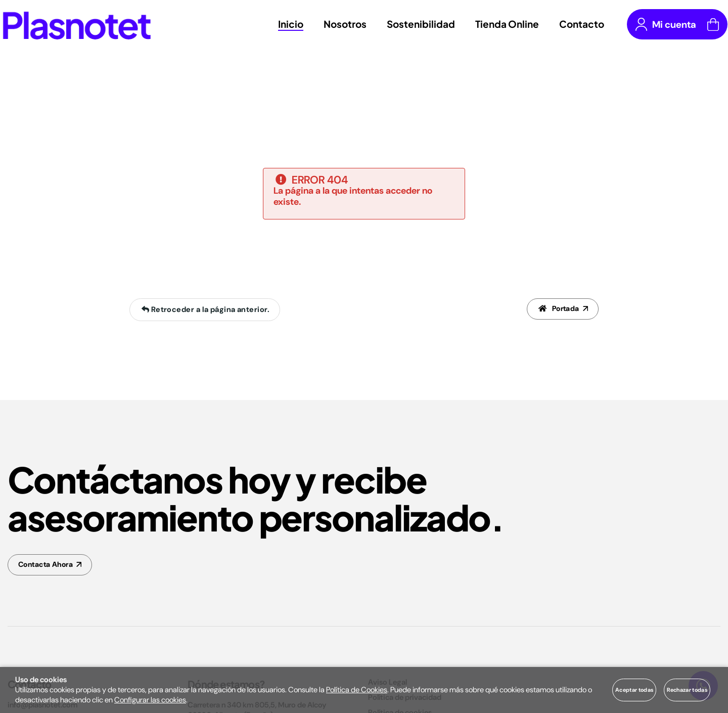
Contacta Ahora (48, 565)
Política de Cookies (357, 690)
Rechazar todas (687, 690)
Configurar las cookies (150, 700)
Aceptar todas (634, 690)
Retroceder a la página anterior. (204, 310)
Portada (557, 310)
